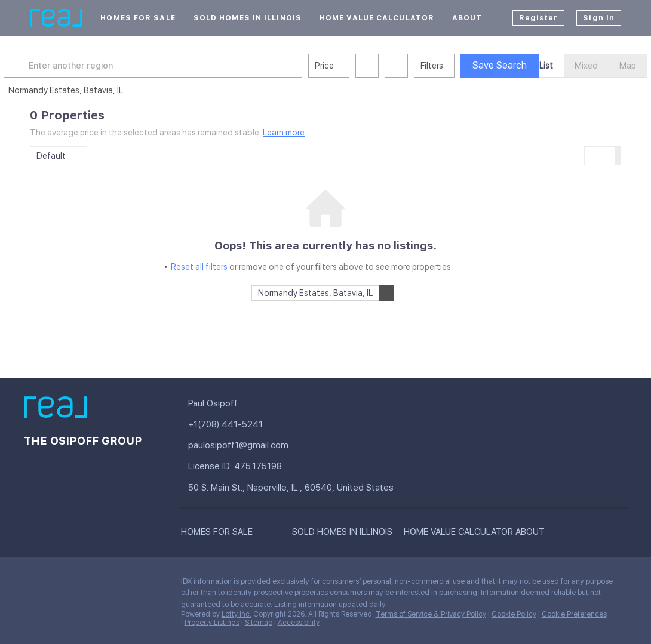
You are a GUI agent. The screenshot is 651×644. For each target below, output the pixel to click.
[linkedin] (57, 584)
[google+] (33, 610)
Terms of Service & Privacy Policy (431, 614)
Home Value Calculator (377, 18)
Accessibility (299, 623)
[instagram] (128, 584)
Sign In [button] (599, 18)
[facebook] (33, 584)
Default (51, 156)
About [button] (467, 18)
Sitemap (259, 623)
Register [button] (539, 18)
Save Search (526, 65)
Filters (458, 66)
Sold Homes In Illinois (248, 18)
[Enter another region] (184, 66)
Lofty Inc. (237, 614)
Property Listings (212, 623)
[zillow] (105, 584)
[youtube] (152, 584)
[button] (44, 66)
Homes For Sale (138, 18)
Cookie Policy (514, 614)
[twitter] (81, 584)
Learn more (284, 133)
